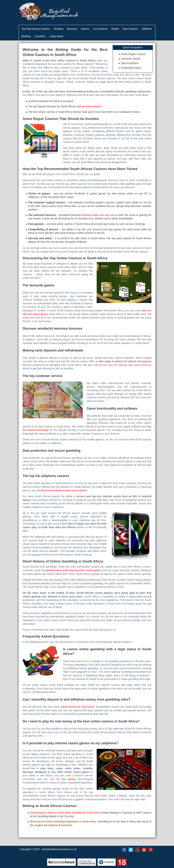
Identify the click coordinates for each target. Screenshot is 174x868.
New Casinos (130, 29)
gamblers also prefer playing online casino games (73, 570)
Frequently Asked (131, 68)
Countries (40, 36)
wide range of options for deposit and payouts (125, 361)
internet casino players (89, 106)
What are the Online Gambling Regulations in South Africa (63, 822)
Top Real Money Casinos (36, 29)
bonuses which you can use (98, 215)
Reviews (58, 29)
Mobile (115, 29)
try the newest (66, 779)
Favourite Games (131, 59)
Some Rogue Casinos (133, 54)
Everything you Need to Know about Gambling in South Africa (65, 813)
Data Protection (130, 63)
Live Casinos (100, 29)
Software (147, 29)
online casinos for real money (77, 707)
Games (85, 29)
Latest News (56, 36)
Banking (26, 36)
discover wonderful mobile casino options (64, 490)
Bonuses (72, 29)
